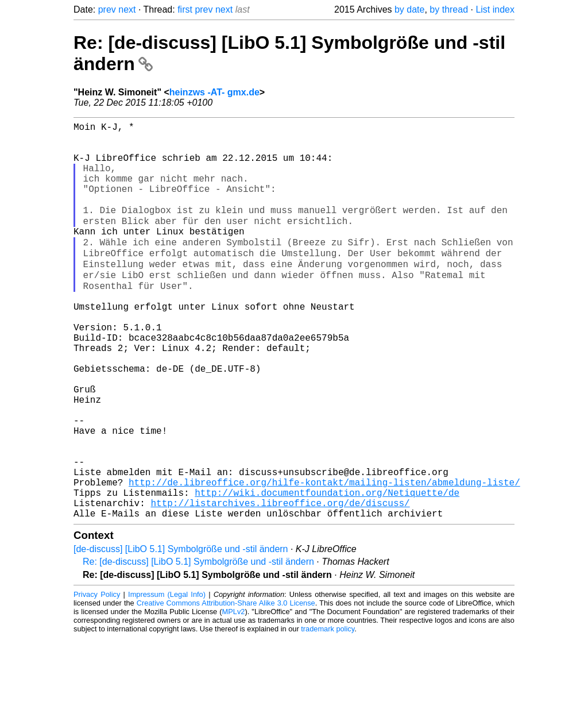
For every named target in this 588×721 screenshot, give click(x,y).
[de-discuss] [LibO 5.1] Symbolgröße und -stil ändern (181, 632)
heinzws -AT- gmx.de (214, 92)
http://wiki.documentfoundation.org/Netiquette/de (327, 571)
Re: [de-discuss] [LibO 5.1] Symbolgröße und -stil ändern (198, 645)
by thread (449, 9)
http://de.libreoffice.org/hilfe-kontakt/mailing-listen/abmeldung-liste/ (324, 558)
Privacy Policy (97, 678)
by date (409, 9)
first (185, 9)
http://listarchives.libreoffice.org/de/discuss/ (280, 584)
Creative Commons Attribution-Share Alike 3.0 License (226, 686)
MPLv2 (234, 695)
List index (495, 9)
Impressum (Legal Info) (167, 678)
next (127, 9)
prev (107, 9)
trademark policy (328, 712)
